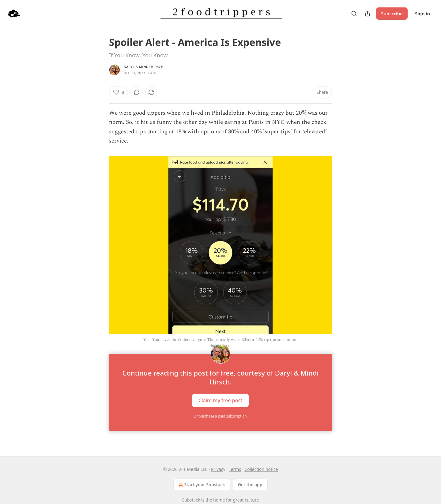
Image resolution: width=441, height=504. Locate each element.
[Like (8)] (119, 92)
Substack (191, 500)
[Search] (354, 13)
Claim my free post (220, 400)
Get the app (250, 485)
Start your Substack (201, 485)
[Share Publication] (367, 13)
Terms (235, 469)
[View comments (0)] (137, 92)
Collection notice (261, 469)
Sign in (422, 13)
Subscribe (392, 13)
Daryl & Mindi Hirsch (144, 67)
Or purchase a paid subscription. (221, 416)
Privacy (218, 469)
